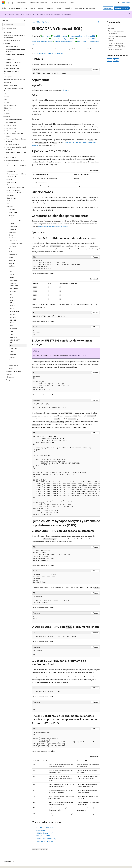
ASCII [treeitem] (12, 274)
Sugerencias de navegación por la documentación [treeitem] (14, 36)
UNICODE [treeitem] (13, 354)
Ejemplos (111, 41)
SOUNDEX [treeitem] (14, 329)
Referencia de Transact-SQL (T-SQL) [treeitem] (17, 167)
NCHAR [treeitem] (13, 306)
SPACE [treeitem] (12, 331)
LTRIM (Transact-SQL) (43, 830)
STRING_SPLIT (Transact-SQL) (46, 839)
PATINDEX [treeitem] (13, 309)
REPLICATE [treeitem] (14, 317)
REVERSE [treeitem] (13, 320)
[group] (66, 476)
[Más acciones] (99, 22)
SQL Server (45, 22)
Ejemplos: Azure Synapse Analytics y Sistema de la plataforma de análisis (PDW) (117, 45)
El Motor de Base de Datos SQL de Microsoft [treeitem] (15, 50)
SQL (38, 22)
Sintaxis (110, 26)
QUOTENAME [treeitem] (15, 311)
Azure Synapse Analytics (40, 39)
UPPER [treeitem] (12, 357)
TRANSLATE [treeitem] (14, 348)
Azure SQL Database (60, 36)
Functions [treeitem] (12, 209)
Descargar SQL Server (122, 8)
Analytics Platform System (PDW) (63, 39)
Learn (33, 22)
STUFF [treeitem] (12, 343)
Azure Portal (108, 8)
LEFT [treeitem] (12, 294)
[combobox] (14, 25)
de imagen (65, 90)
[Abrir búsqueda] (119, 3)
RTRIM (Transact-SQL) (43, 836)
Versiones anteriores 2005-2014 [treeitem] (14, 40)
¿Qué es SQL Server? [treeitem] (12, 46)
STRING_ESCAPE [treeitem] (15, 340)
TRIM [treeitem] (12, 351)
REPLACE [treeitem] (13, 314)
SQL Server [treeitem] (7, 32)
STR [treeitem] (12, 334)
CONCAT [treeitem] (13, 283)
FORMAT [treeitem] (13, 292)
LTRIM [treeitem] (12, 303)
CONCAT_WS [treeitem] (14, 286)
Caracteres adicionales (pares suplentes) (117, 37)
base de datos (77, 355)
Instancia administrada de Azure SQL (82, 36)
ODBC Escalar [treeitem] (13, 212)
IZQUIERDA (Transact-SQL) (45, 827)
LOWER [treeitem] (13, 300)
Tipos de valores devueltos (116, 31)
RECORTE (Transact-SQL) (44, 841)
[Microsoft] (4, 3)
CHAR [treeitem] (12, 277)
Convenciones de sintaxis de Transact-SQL (49, 53)
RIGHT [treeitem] (12, 323)
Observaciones (112, 34)
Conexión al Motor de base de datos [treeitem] (15, 56)
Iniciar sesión (126, 3)
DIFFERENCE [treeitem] (14, 289)
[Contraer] (24, 20)
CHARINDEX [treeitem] (14, 280)
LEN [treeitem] (12, 297)
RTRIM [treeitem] (12, 326)
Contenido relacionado (115, 50)
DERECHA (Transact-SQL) (44, 833)
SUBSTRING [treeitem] (14, 346)
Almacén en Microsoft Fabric (64, 42)
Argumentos (112, 28)
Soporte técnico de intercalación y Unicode (53, 226)
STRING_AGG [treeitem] (14, 337)
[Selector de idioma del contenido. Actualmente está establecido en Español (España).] (10, 865)
